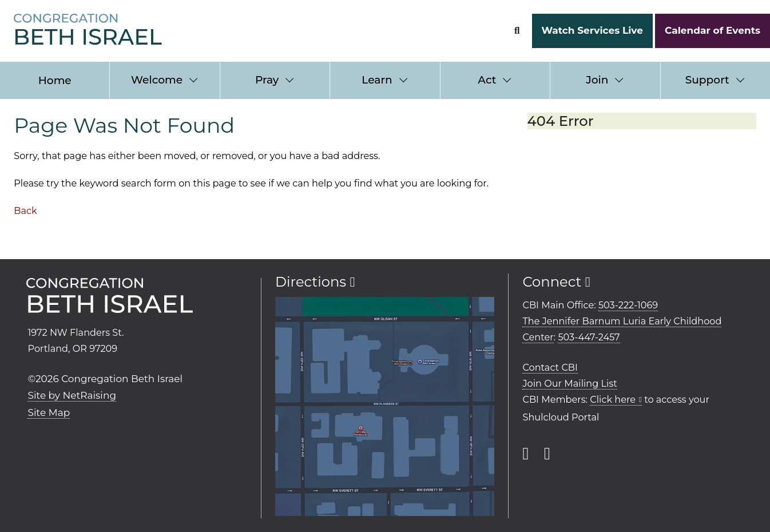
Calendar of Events (713, 30)
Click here (613, 399)
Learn (377, 80)
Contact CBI (550, 367)
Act (487, 80)
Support (707, 80)
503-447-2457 (589, 337)
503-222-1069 (628, 305)
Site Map (49, 412)
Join (597, 80)
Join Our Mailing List (569, 383)
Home (55, 80)
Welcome (157, 80)
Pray (267, 80)
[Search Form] (517, 31)
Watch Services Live (592, 30)
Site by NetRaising (72, 395)
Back (25, 211)
